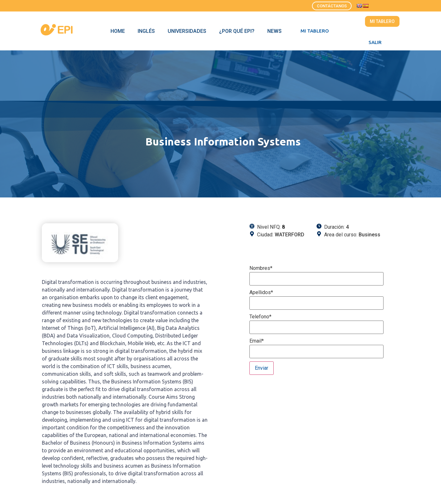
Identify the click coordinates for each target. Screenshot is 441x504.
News (274, 31)
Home (118, 31)
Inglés (146, 31)
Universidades (187, 31)
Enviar (262, 368)
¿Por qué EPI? (237, 31)
